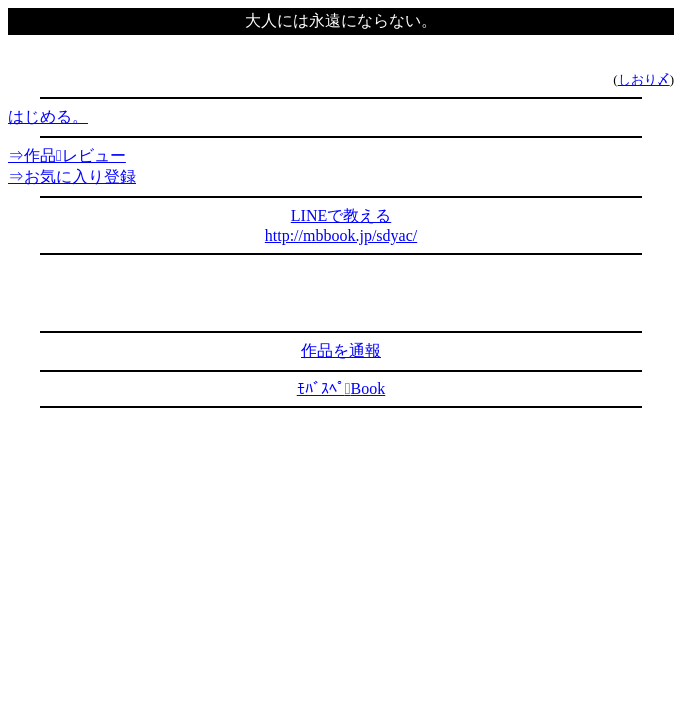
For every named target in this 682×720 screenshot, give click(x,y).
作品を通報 (341, 350)
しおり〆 (644, 79)
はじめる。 (48, 116)
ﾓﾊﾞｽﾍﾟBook (341, 388)
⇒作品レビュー (67, 155)
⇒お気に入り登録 (72, 176)
